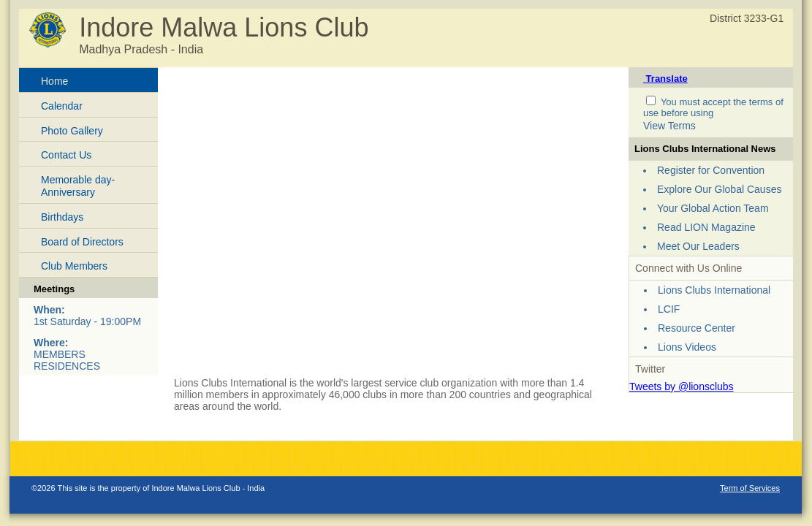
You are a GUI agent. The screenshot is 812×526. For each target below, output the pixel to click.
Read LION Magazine (706, 227)
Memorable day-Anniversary (78, 186)
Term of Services (750, 488)
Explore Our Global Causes (719, 189)
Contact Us (66, 155)
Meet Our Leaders (698, 246)
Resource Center (697, 328)
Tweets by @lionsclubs (682, 386)
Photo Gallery (72, 131)
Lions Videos (687, 347)
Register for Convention (711, 170)
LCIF (669, 309)
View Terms (669, 126)
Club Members (74, 266)
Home (54, 81)
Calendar (62, 106)
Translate (665, 79)
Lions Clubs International (714, 290)
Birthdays (62, 217)
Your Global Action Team (713, 208)
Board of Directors (82, 242)
